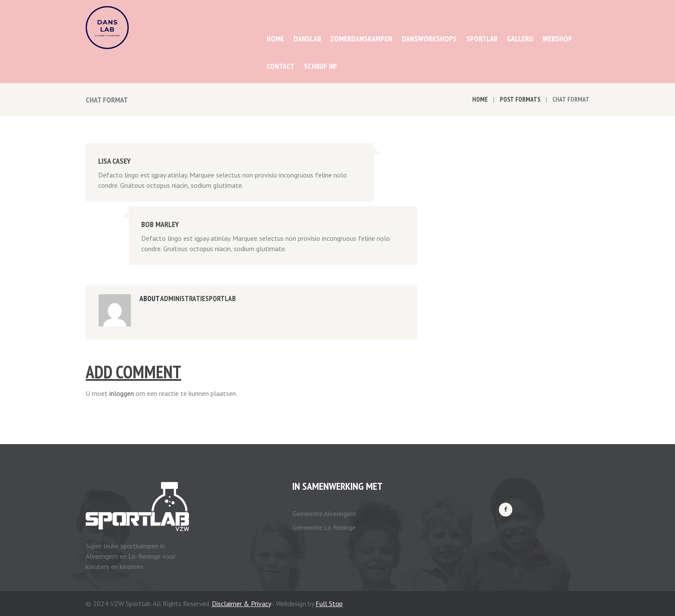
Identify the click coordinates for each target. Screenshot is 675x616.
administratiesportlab (198, 299)
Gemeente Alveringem (324, 513)
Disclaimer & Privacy (241, 604)
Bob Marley (160, 224)
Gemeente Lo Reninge (324, 527)
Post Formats (520, 99)
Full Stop (329, 604)
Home (480, 99)
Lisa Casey (115, 161)
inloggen (122, 393)
